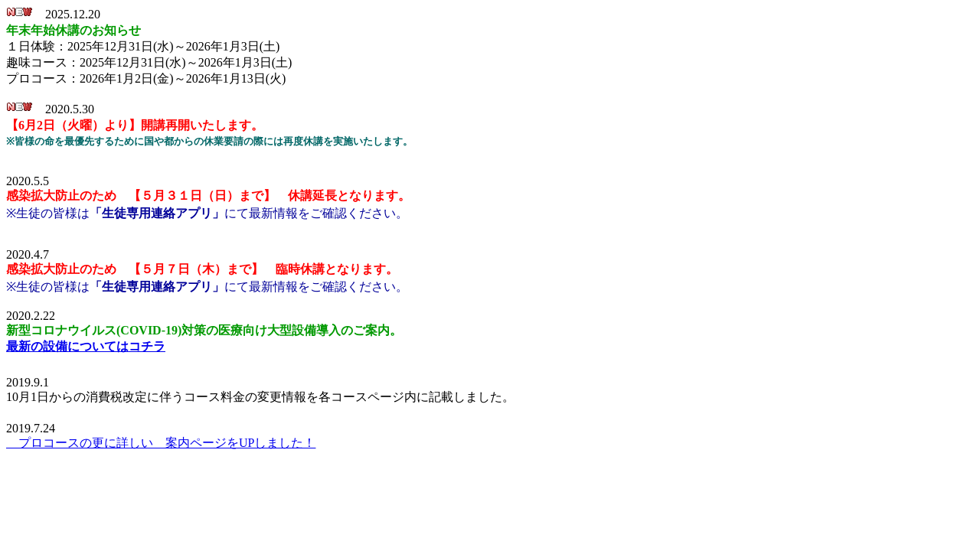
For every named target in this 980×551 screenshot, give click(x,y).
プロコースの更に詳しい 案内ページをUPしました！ (161, 443)
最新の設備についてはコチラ (86, 346)
